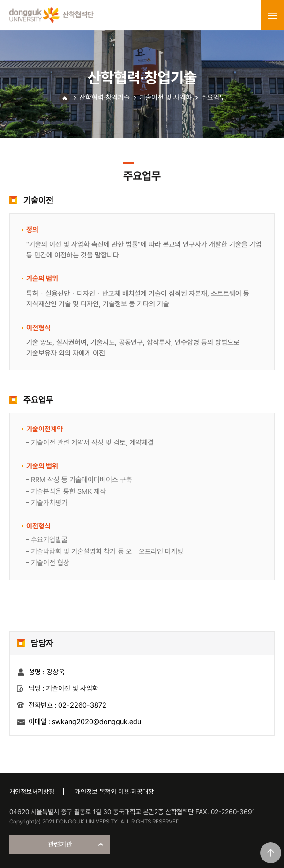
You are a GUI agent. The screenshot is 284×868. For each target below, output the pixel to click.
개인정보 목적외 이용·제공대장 (114, 792)
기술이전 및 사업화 (165, 98)
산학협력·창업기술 (105, 98)
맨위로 (271, 853)
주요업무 (213, 98)
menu (272, 15)
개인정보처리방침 (32, 792)
